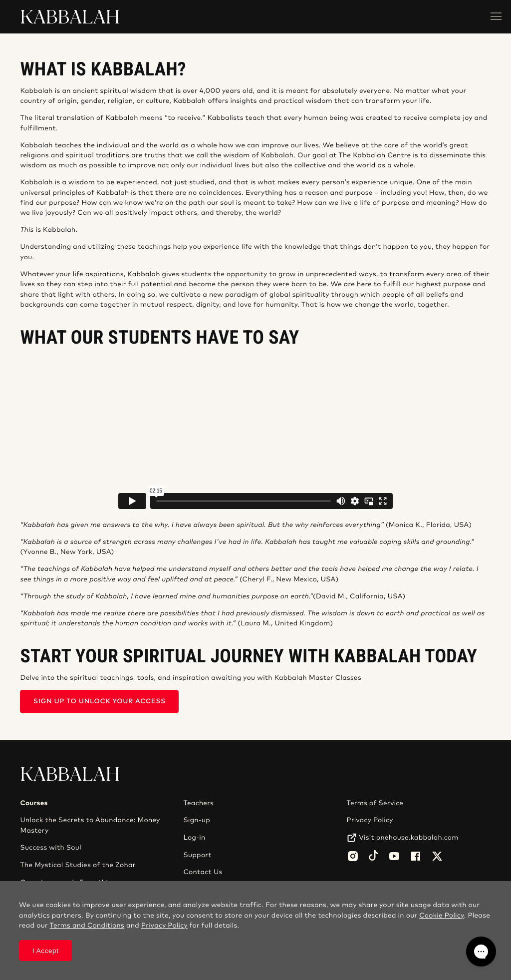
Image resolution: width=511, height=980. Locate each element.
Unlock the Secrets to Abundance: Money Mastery (90, 825)
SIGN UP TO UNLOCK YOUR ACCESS (100, 702)
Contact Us (203, 872)
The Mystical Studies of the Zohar (78, 865)
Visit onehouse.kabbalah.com (408, 838)
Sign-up (197, 820)
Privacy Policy (370, 820)
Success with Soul (50, 848)
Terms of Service (375, 803)
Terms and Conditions (87, 926)
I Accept (46, 951)
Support (198, 855)
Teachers (199, 803)
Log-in (195, 838)
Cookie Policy (441, 916)
